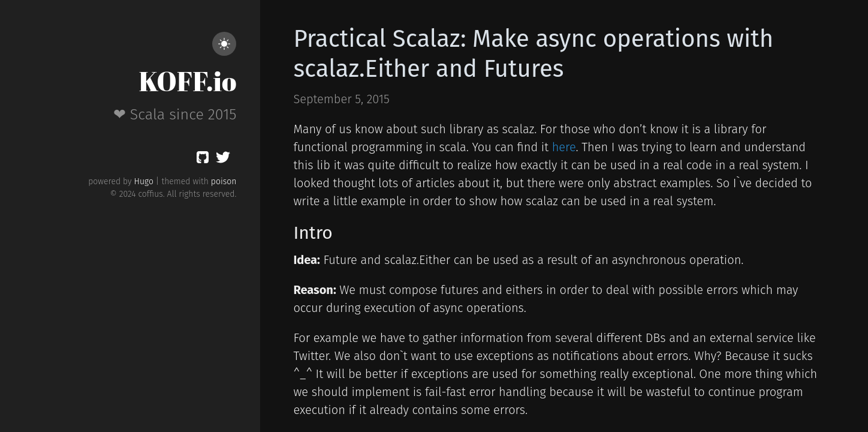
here (564, 147)
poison (224, 181)
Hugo (144, 181)
